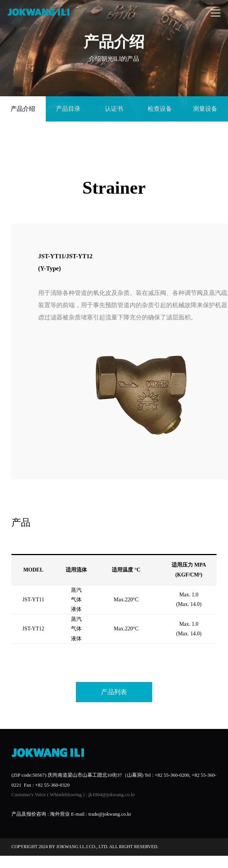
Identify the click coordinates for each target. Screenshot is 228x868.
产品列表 (114, 692)
